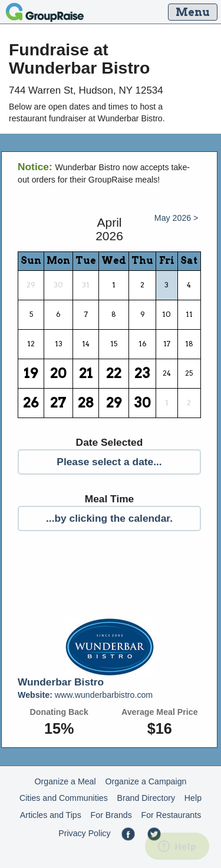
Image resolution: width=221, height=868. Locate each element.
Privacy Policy (84, 833)
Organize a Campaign (146, 781)
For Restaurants (171, 815)
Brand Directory (146, 798)
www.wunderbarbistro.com (85, 695)
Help (193, 798)
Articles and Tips (51, 815)
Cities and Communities (64, 798)
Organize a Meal (65, 781)
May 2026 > (177, 218)
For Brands (111, 815)
